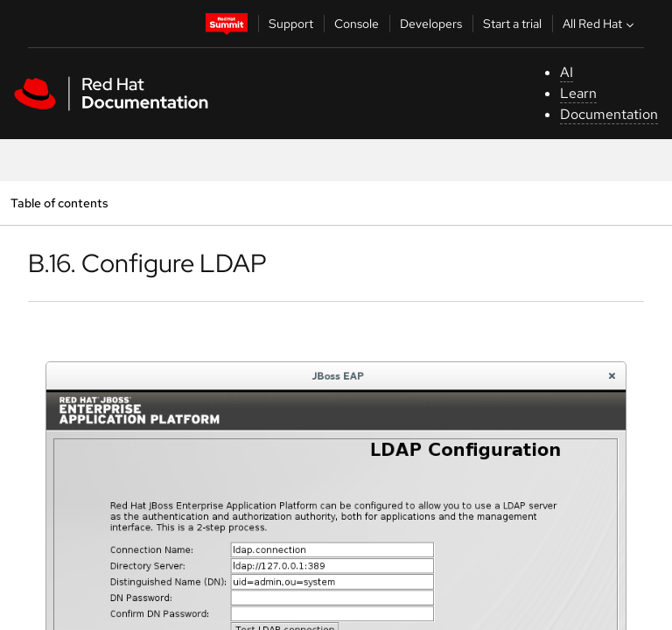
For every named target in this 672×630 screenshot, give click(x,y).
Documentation (609, 114)
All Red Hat (600, 24)
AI (567, 72)
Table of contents (59, 203)
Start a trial (512, 24)
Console (357, 24)
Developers (431, 24)
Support (291, 24)
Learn (578, 93)
